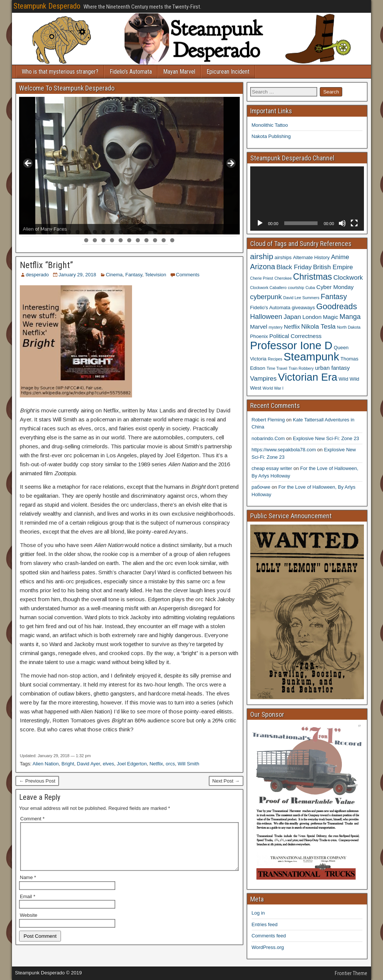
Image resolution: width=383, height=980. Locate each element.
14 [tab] (138, 232)
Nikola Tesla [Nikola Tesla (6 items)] (318, 326)
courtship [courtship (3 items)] (296, 288)
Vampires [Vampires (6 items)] (263, 378)
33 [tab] (147, 240)
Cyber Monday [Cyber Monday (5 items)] (335, 287)
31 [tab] (130, 240)
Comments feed (269, 936)
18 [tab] (173, 232)
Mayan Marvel (179, 72)
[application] (307, 198)
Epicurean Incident (228, 72)
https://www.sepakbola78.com (284, 450)
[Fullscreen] (354, 223)
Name (28, 886)
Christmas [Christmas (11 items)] (313, 277)
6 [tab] (69, 232)
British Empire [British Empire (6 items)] (333, 267)
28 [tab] (104, 240)
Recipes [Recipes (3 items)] (275, 359)
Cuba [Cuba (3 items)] (310, 288)
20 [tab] (190, 232)
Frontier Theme (351, 973)
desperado (37, 275)
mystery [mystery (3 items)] (275, 327)
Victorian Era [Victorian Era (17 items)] (307, 377)
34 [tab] (155, 240)
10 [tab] (104, 232)
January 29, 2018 (77, 275)
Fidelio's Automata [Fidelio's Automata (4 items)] (270, 308)
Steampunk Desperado (47, 6)
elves (108, 764)
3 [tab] (43, 232)
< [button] (28, 164)
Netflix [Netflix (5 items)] (292, 327)
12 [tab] (121, 232)
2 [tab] (35, 232)
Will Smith (189, 764)
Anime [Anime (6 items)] (340, 257)
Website (29, 924)
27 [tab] (95, 240)
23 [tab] (216, 232)
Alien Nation (46, 764)
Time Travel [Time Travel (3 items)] (277, 368)
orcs (170, 764)
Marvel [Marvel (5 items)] (259, 327)
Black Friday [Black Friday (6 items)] (294, 267)
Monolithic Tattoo (270, 125)
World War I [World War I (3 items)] (273, 388)
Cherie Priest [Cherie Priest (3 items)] (262, 278)
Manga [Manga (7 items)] (350, 317)
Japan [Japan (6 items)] (292, 317)
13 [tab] (130, 232)
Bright (68, 764)
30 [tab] (121, 240)
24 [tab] (224, 232)
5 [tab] (60, 232)
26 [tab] (87, 240)
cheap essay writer (272, 468)
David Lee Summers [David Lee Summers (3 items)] (301, 298)
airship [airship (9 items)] (262, 256)
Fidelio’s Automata (131, 72)
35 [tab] (164, 240)
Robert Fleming (268, 420)
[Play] (260, 223)
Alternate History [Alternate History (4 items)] (311, 257)
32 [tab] (138, 240)
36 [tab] (173, 240)
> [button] (230, 164)
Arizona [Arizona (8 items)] (263, 267)
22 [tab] (207, 232)
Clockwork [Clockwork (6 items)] (348, 277)
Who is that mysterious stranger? (60, 72)
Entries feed (265, 924)
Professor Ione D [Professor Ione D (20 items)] (291, 345)
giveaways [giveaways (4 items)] (303, 308)
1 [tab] (26, 232)
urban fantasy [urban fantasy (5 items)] (332, 368)
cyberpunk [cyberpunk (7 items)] (266, 297)
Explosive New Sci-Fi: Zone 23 (326, 438)
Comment (32, 819)
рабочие (261, 487)
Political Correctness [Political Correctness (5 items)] (295, 336)
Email (27, 905)
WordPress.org (268, 947)
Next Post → (226, 781)
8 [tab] (86, 232)
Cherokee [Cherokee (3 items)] (283, 278)
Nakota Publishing (271, 136)
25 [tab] (233, 232)
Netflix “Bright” (46, 265)
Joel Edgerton (132, 764)
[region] (129, 166)
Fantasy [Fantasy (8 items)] (334, 297)
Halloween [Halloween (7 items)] (266, 317)
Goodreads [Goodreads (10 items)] (336, 306)
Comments (188, 275)
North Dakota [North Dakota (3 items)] (349, 327)
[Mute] (342, 223)
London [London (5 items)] (312, 317)
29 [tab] (112, 240)
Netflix (156, 764)
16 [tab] (155, 232)
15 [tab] (147, 232)
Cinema (114, 275)
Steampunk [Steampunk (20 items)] (311, 357)
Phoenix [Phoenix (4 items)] (259, 336)
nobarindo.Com (268, 438)
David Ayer (89, 764)
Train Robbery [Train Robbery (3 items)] (301, 368)
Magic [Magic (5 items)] (330, 317)
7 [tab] (78, 232)
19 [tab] (181, 232)
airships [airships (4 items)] (283, 257)
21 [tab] (198, 232)
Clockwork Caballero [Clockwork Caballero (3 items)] (269, 288)
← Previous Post (37, 781)
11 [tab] (112, 232)
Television (155, 275)
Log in (258, 913)
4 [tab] (52, 232)
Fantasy (134, 275)
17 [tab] (164, 232)
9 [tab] (95, 232)
